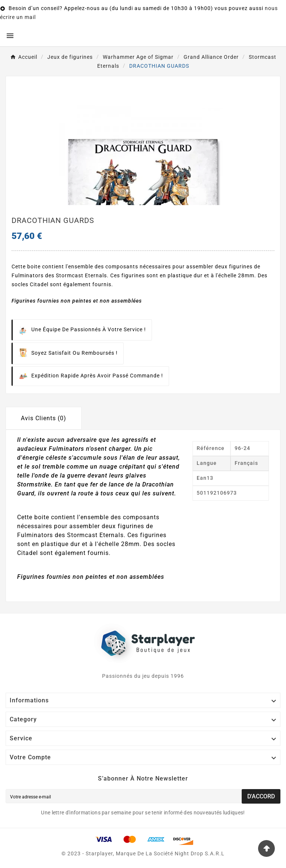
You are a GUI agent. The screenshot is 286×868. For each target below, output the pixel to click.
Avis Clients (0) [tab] (44, 418)
